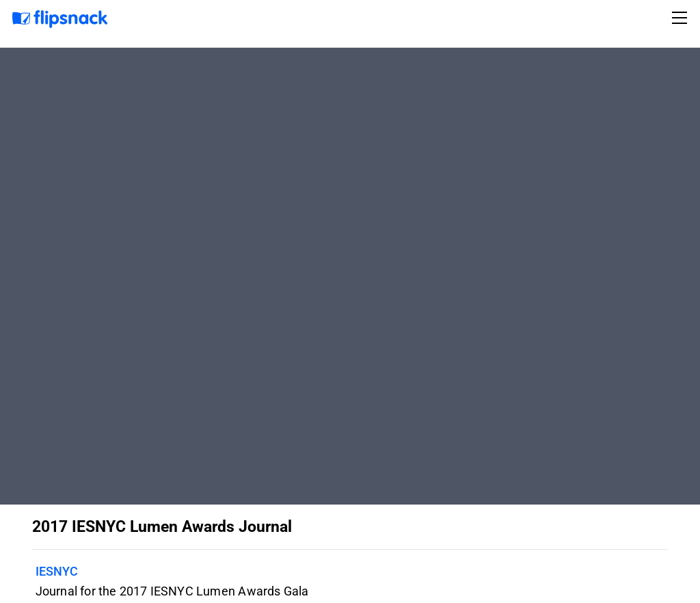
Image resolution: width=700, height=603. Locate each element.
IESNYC (57, 571)
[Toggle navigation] (682, 18)
